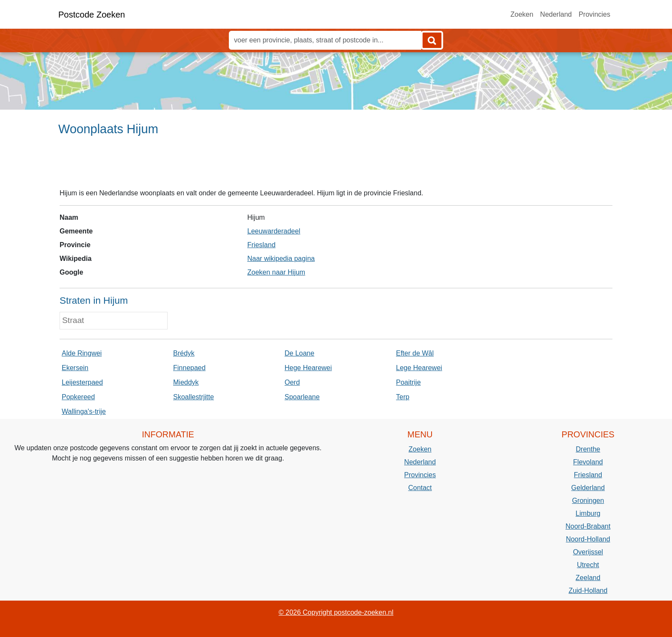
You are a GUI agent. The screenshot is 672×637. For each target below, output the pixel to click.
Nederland (556, 14)
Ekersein (75, 368)
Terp (403, 397)
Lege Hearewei (419, 368)
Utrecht (588, 565)
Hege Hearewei (308, 368)
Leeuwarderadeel (274, 231)
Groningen (588, 501)
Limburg (588, 513)
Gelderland (588, 488)
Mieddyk (186, 382)
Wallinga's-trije (84, 411)
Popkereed (78, 397)
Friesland (261, 245)
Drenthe (588, 449)
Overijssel (588, 552)
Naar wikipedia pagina (281, 259)
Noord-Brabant (588, 526)
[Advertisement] (336, 166)
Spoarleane (302, 397)
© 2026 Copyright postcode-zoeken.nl (336, 612)
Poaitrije (408, 382)
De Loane (299, 353)
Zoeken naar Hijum (276, 272)
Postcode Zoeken (92, 15)
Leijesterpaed (82, 382)
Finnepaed (189, 368)
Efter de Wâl (415, 353)
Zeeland (588, 578)
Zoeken (522, 14)
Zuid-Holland (588, 591)
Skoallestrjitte (193, 397)
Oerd (292, 382)
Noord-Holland (588, 539)
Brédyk (184, 353)
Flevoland (588, 462)
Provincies (594, 14)
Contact (420, 488)
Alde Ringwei (82, 353)
